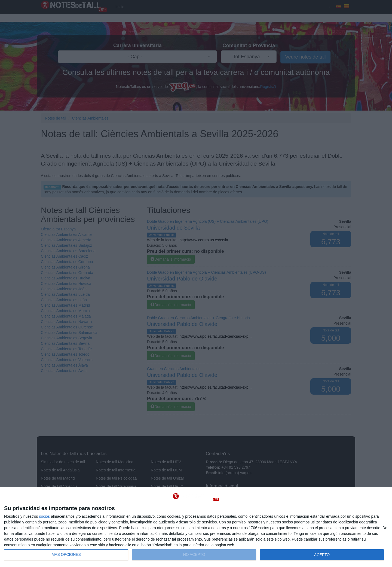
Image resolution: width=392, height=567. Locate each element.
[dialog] (196, 527)
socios (44, 516)
